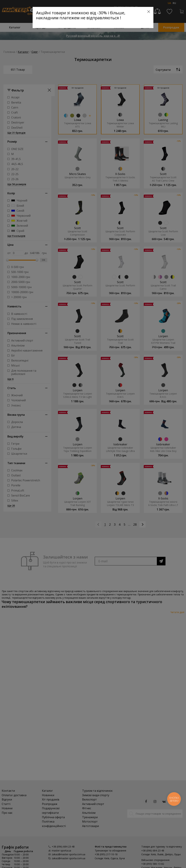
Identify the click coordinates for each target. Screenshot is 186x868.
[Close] (149, 12)
